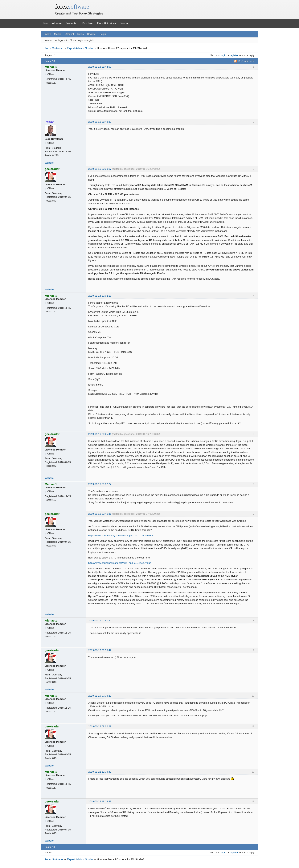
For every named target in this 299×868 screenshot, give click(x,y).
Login (103, 34)
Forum (124, 23)
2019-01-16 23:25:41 (100, 434)
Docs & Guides (106, 23)
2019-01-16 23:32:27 (100, 484)
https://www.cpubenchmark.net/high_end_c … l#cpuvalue (120, 563)
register (234, 55)
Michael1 (51, 67)
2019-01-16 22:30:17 (100, 169)
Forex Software (52, 23)
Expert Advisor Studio (80, 48)
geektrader (52, 169)
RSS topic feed (246, 61)
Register (92, 34)
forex (72, 6)
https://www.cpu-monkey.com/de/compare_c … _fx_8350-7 (121, 536)
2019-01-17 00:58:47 (100, 650)
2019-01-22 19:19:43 (100, 801)
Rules (80, 34)
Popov (49, 122)
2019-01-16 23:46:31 (100, 514)
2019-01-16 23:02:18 (100, 296)
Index (48, 34)
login (224, 55)
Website (49, 163)
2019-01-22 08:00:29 (100, 726)
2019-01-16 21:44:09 (100, 67)
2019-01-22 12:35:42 (100, 772)
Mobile (58, 34)
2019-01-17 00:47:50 (100, 620)
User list (69, 34)
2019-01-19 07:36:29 (100, 696)
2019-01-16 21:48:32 (100, 122)
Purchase (88, 23)
